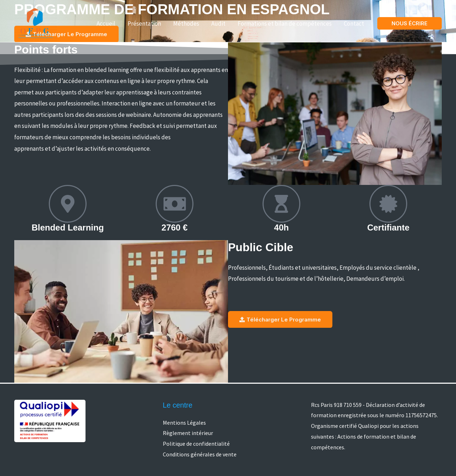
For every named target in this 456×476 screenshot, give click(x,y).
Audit (218, 24)
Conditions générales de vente (200, 454)
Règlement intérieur (188, 433)
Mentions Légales (184, 423)
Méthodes (186, 24)
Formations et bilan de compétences (285, 24)
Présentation (144, 24)
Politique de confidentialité (196, 444)
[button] (410, 23)
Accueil (106, 24)
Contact (354, 24)
